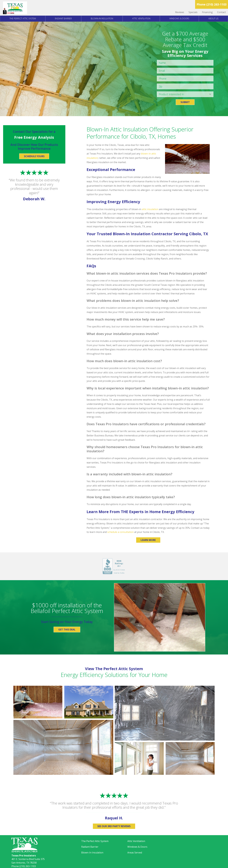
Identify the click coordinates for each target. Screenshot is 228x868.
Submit (185, 102)
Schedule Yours (34, 156)
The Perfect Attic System (23, 19)
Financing (207, 12)
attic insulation (150, 209)
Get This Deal (67, 630)
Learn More (148, 540)
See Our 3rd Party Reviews (114, 826)
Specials (193, 12)
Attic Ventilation (141, 19)
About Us (213, 19)
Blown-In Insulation (102, 19)
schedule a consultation (120, 532)
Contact (221, 12)
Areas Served (135, 853)
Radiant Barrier (63, 19)
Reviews (180, 12)
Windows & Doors (179, 19)
